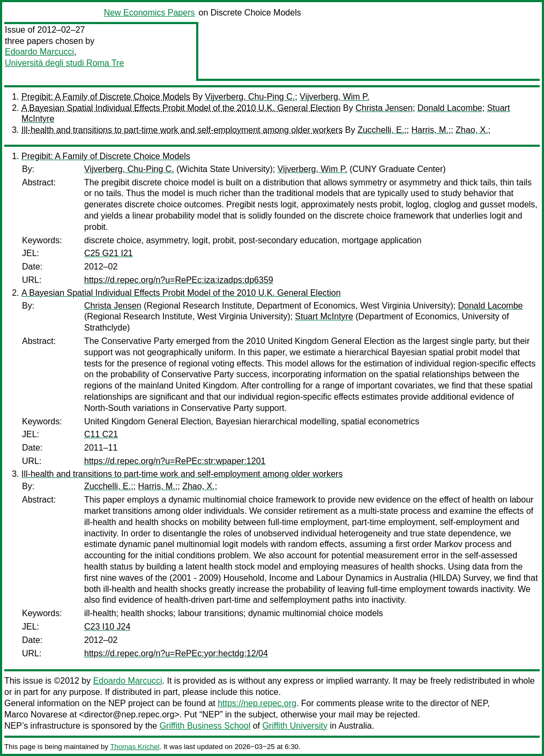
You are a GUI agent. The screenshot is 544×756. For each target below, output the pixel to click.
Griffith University (295, 726)
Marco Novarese (36, 714)
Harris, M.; (431, 130)
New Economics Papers (150, 13)
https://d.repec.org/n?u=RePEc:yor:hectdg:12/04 (176, 653)
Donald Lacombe (450, 108)
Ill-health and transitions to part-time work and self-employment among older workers (182, 130)
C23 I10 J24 (107, 627)
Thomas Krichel (135, 747)
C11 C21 (101, 434)
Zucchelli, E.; (382, 130)
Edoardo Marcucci (39, 52)
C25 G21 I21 (109, 253)
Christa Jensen (384, 108)
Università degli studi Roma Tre (64, 63)
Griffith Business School (205, 726)
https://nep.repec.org (257, 703)
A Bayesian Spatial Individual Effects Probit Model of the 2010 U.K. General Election (181, 108)
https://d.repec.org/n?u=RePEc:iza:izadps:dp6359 (179, 280)
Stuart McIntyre (324, 316)
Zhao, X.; (473, 130)
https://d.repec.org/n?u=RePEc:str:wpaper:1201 (175, 461)
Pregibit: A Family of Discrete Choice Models (106, 97)
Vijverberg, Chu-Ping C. (250, 97)
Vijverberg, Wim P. (334, 97)
